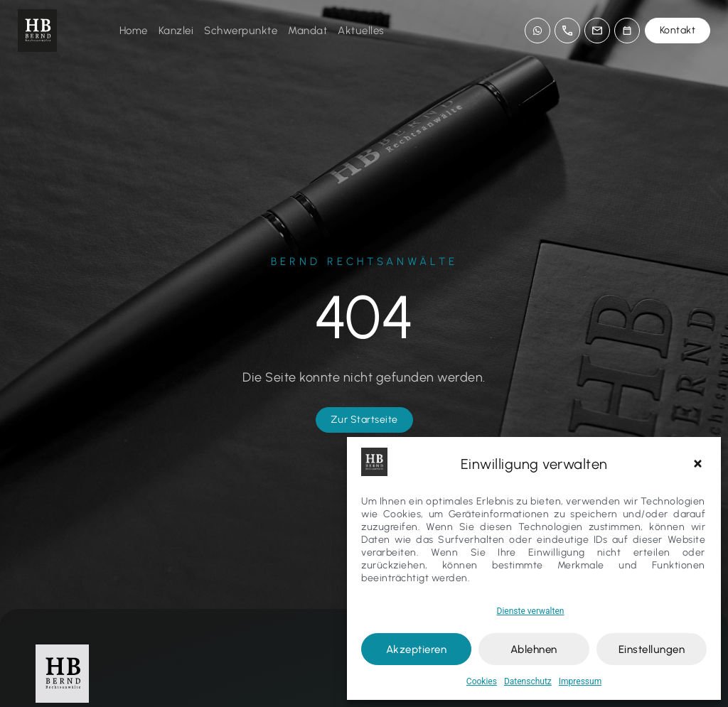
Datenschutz (528, 681)
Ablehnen (534, 649)
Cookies (482, 681)
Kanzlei (176, 31)
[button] (700, 464)
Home (134, 31)
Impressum (580, 681)
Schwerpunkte (241, 31)
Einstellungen (652, 649)
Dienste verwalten (531, 611)
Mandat (307, 31)
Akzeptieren (417, 649)
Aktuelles (361, 31)
